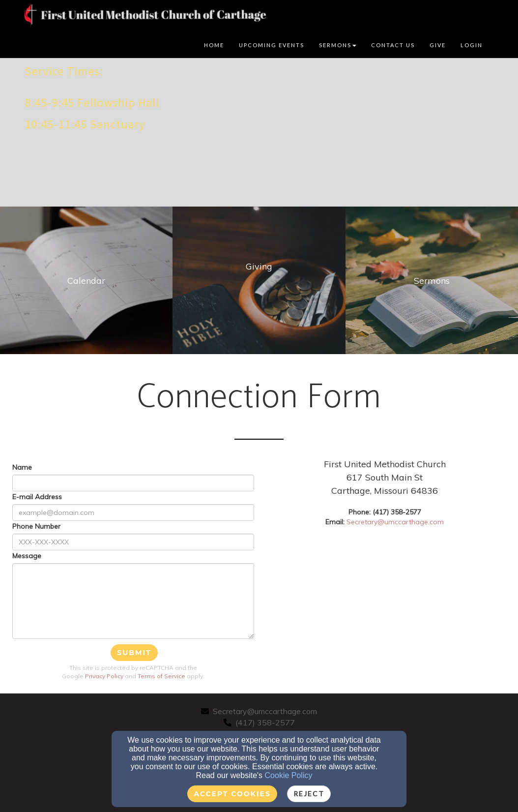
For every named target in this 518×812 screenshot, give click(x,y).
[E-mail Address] (133, 512)
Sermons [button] (338, 45)
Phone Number (36, 526)
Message (27, 556)
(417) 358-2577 (265, 722)
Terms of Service (161, 676)
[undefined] (86, 280)
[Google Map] (406, 605)
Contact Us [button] (393, 45)
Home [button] (214, 45)
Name (22, 467)
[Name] (133, 483)
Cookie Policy (289, 775)
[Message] (133, 601)
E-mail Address (37, 497)
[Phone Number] (133, 542)
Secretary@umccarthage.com (395, 522)
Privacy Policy (104, 676)
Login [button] (472, 45)
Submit (134, 653)
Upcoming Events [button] (272, 45)
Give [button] (438, 45)
